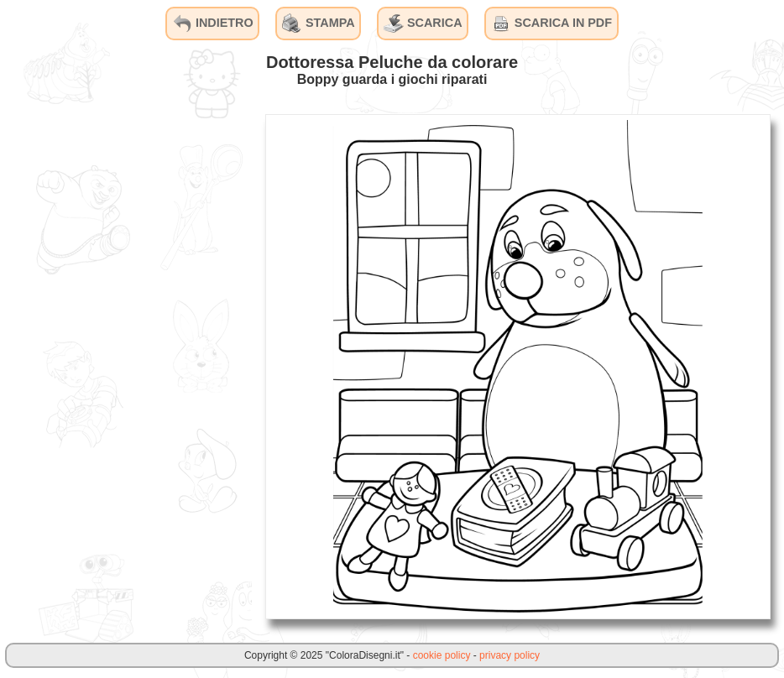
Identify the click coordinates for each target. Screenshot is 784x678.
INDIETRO (213, 23)
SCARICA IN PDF (551, 23)
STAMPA (319, 23)
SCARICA (423, 23)
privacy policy (510, 655)
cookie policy (442, 655)
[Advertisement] (126, 366)
